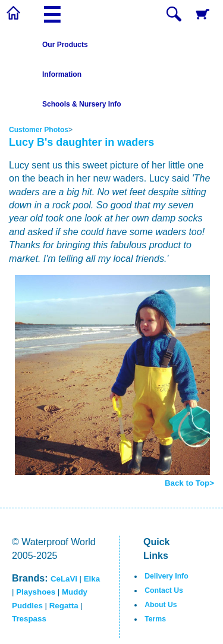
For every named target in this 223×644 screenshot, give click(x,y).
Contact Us (164, 590)
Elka (92, 579)
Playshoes (36, 592)
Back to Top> (189, 483)
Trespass (29, 619)
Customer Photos (39, 130)
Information (62, 74)
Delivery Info (166, 576)
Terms (155, 619)
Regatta (64, 606)
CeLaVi (64, 579)
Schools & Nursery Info (82, 104)
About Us (161, 605)
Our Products (65, 45)
